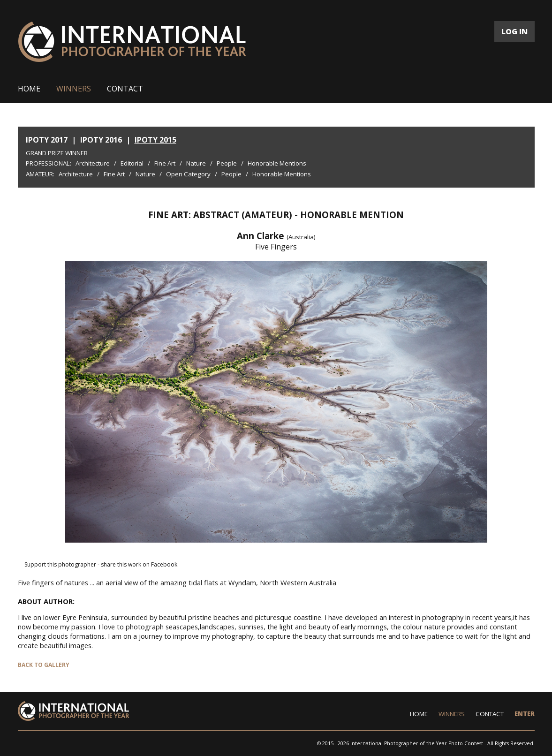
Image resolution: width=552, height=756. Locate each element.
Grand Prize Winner (57, 153)
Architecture (93, 163)
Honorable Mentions (277, 163)
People (227, 163)
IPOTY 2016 (101, 140)
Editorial (132, 163)
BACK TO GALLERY (44, 665)
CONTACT (125, 89)
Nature (196, 163)
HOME (29, 89)
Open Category (188, 174)
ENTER (525, 714)
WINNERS (74, 89)
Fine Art (165, 163)
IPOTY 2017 (47, 140)
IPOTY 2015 (155, 140)
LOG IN (514, 31)
